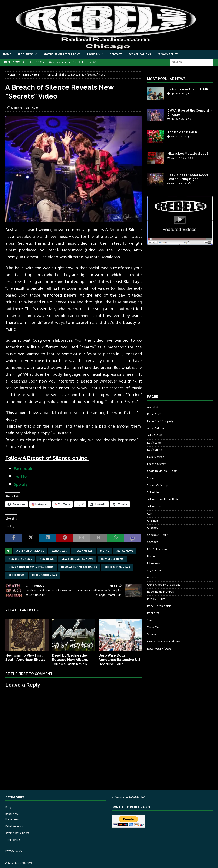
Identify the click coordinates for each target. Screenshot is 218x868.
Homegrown (13, 820)
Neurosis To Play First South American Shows (25, 658)
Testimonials (13, 840)
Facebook (23, 469)
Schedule (153, 492)
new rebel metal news (77, 559)
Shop (150, 620)
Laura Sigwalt (156, 457)
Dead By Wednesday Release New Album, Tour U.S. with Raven (70, 660)
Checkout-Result (158, 535)
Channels (153, 521)
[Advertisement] (179, 324)
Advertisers (154, 507)
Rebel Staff (154, 414)
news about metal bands (79, 567)
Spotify (21, 485)
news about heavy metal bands (31, 567)
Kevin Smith (155, 450)
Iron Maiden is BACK (182, 132)
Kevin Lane (154, 443)
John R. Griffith (156, 436)
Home (7, 54)
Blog (8, 807)
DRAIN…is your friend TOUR (188, 89)
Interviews (154, 563)
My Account (155, 571)
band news (59, 551)
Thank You (154, 627)
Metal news (125, 551)
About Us (93, 54)
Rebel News (25, 54)
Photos (152, 578)
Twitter (21, 477)
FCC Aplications (140, 54)
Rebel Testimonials (159, 606)
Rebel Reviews (14, 826)
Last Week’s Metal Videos (164, 642)
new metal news (20, 559)
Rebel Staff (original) (160, 422)
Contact (116, 54)
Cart (150, 514)
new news (47, 559)
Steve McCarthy (157, 485)
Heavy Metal (83, 551)
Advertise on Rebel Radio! (62, 54)
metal (104, 551)
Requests (153, 613)
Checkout (153, 528)
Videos (152, 635)
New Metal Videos (159, 649)
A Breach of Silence (30, 551)
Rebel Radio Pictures (160, 592)
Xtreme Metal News (17, 833)
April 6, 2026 (177, 94)
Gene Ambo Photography (164, 585)
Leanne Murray (156, 464)
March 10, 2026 (178, 184)
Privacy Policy (168, 54)
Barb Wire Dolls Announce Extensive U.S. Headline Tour (120, 660)
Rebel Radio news (44, 575)
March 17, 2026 (178, 137)
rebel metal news (117, 567)
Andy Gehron (156, 429)
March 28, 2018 (20, 108)
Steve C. (152, 478)
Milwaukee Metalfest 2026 (188, 154)
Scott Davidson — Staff (162, 471)
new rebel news (112, 559)
